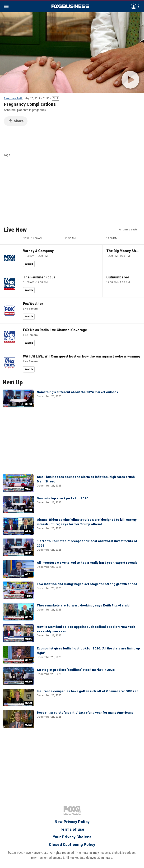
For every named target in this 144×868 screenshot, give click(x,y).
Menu (6, 6)
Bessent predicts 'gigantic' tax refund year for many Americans (85, 713)
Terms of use (72, 829)
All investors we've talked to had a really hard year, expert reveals (87, 563)
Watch (29, 264)
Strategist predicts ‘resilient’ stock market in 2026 (76, 670)
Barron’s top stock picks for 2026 (63, 498)
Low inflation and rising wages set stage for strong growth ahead (87, 584)
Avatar (134, 6)
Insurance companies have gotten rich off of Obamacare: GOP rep (88, 691)
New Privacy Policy (72, 822)
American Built (13, 98)
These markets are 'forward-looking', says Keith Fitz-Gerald (83, 605)
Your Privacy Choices (72, 837)
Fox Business (70, 6)
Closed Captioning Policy (72, 845)
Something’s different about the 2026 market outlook (77, 392)
